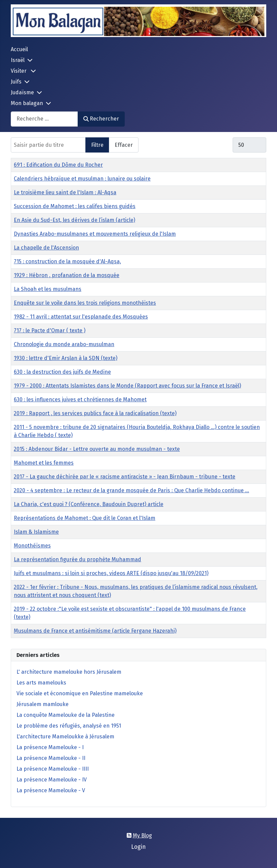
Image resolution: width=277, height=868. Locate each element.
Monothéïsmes (32, 546)
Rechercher (101, 119)
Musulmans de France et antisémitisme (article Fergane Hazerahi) (95, 631)
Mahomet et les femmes (44, 463)
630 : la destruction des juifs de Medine (62, 372)
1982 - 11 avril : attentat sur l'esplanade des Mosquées (81, 317)
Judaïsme (22, 92)
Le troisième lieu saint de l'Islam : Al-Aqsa (65, 192)
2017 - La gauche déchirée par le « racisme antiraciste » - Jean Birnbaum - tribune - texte (125, 477)
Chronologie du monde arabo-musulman (64, 344)
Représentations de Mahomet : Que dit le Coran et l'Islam (85, 518)
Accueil (19, 49)
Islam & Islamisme (36, 532)
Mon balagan (27, 103)
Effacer (124, 145)
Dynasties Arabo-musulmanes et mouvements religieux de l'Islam (95, 234)
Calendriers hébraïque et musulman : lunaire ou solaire (82, 179)
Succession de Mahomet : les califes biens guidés (75, 206)
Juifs (16, 82)
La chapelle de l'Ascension (46, 248)
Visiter (19, 71)
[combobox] (44, 119)
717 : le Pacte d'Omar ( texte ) (50, 330)
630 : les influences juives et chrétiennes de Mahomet (80, 399)
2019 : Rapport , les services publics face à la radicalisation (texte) (95, 413)
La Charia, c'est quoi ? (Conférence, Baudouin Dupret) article (89, 504)
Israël (18, 60)
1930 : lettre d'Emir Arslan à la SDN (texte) (66, 358)
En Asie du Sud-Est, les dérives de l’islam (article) (74, 220)
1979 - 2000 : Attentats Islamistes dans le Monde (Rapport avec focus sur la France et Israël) (127, 386)
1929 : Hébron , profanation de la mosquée (67, 275)
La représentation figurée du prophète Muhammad (77, 559)
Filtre (97, 145)
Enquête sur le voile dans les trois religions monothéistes (85, 303)
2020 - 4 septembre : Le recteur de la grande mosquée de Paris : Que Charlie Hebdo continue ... (131, 490)
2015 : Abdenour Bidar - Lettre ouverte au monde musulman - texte (97, 449)
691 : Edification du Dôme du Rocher (58, 165)
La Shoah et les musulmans (48, 289)
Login (138, 847)
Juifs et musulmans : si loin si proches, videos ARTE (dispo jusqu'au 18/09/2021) (111, 573)
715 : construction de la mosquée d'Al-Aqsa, (67, 261)
